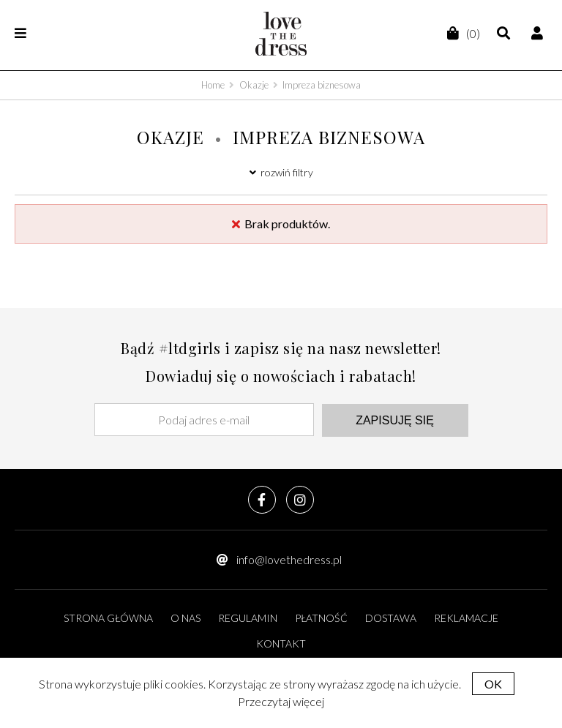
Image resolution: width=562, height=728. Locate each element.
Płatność (321, 618)
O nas (186, 618)
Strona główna (108, 618)
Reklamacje (466, 618)
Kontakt (281, 643)
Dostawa (391, 618)
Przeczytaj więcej (281, 701)
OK (493, 684)
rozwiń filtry (281, 172)
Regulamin (248, 618)
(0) (462, 33)
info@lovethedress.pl (289, 559)
